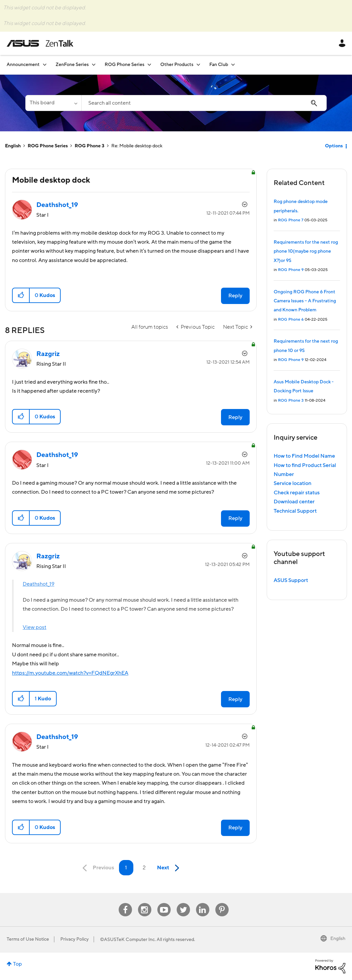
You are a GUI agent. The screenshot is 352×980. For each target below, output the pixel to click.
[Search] (204, 103)
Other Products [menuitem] (177, 65)
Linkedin (203, 903)
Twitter (183, 903)
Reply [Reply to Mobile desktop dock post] (235, 296)
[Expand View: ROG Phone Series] (149, 64)
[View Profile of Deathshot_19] (57, 205)
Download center (294, 502)
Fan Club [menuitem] (219, 65)
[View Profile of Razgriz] (48, 354)
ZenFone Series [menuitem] (72, 65)
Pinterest (222, 903)
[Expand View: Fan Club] (233, 64)
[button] (21, 295)
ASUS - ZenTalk (40, 43)
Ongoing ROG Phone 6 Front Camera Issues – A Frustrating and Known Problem (305, 301)
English (13, 146)
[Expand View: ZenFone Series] (94, 64)
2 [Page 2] (144, 868)
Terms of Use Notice (28, 939)
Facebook (125, 903)
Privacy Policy (74, 939)
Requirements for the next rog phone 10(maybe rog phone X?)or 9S (306, 251)
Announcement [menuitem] (23, 65)
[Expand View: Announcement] (45, 64)
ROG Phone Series (48, 146)
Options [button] (334, 146)
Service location (292, 483)
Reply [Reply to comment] (235, 417)
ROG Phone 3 (89, 146)
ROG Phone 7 (291, 220)
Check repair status (297, 493)
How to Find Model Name (304, 456)
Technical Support (295, 511)
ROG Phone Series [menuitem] (124, 65)
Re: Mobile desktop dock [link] (137, 146)
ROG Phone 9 (291, 270)
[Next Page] (170, 868)
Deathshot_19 (38, 584)
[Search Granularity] (53, 103)
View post (34, 627)
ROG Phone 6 (291, 319)
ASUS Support (291, 580)
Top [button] (17, 964)
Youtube (164, 903)
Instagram (144, 903)
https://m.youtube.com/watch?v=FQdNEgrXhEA (70, 673)
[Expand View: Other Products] (198, 64)
